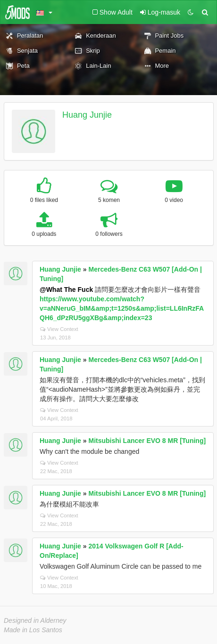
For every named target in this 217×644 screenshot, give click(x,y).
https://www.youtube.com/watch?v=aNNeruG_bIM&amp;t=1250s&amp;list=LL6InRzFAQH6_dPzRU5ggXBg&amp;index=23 (122, 308)
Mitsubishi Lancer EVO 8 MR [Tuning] (147, 441)
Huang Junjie (87, 115)
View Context (59, 329)
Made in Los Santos (33, 630)
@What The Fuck (66, 290)
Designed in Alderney (35, 620)
